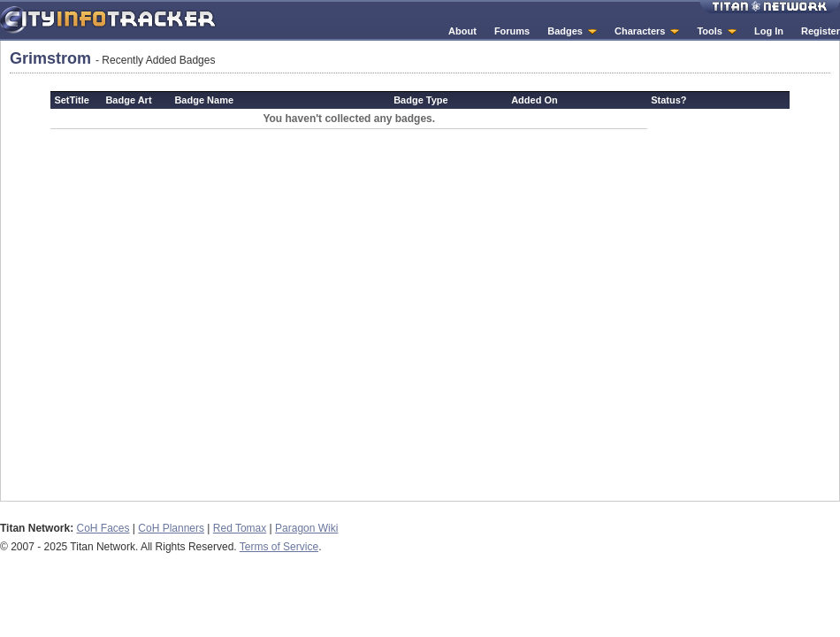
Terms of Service (279, 547)
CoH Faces (103, 528)
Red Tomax (240, 528)
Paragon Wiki (306, 528)
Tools (710, 31)
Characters (640, 31)
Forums (512, 31)
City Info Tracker (108, 20)
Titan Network (770, 7)
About (462, 31)
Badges (565, 31)
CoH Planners (171, 528)
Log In (769, 31)
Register (821, 31)
